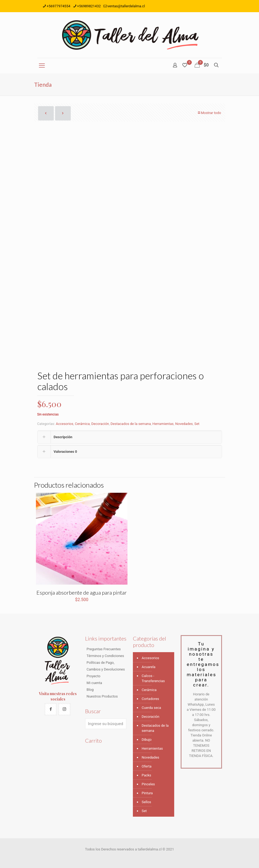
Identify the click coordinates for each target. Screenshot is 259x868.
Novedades (184, 424)
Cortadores (151, 699)
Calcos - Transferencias (153, 678)
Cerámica (82, 424)
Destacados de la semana (131, 424)
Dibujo (147, 740)
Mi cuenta (94, 683)
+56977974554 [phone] (59, 6)
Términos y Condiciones (105, 656)
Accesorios (65, 424)
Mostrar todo (209, 113)
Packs (147, 775)
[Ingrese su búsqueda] (106, 724)
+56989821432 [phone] (89, 6)
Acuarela (149, 667)
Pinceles (148, 784)
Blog (90, 690)
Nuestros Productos (102, 696)
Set (197, 424)
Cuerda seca (152, 708)
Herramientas (163, 424)
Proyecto (94, 676)
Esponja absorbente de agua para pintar (82, 592)
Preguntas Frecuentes (104, 649)
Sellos (147, 802)
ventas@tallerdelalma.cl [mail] (126, 6)
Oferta (147, 766)
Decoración (100, 424)
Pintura (147, 793)
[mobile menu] (42, 66)
